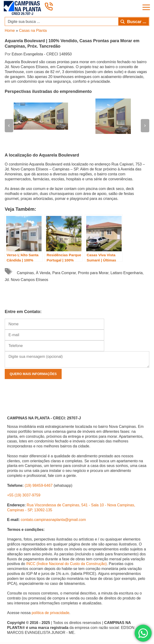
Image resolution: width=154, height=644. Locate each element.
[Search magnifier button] (134, 21)
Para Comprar (64, 273)
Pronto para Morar (93, 273)
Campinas (25, 273)
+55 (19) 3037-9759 (24, 495)
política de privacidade (50, 613)
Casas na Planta (33, 31)
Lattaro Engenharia (127, 273)
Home (10, 31)
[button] (9, 126)
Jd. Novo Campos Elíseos (26, 280)
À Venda (43, 273)
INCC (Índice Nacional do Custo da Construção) (66, 564)
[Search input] (62, 21)
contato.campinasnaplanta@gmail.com (53, 520)
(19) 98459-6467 (38, 485)
